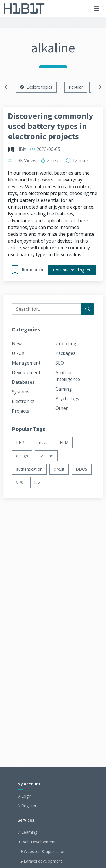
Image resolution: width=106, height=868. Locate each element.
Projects (20, 411)
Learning (29, 832)
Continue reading (72, 270)
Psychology (67, 398)
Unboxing (66, 344)
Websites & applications (46, 852)
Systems (21, 392)
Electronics (23, 401)
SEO (60, 363)
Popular (76, 87)
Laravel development (43, 861)
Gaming (64, 389)
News (18, 344)
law (38, 482)
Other (62, 408)
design (22, 456)
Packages (65, 353)
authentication (29, 469)
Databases (23, 382)
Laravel (42, 442)
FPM (64, 442)
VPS (20, 482)
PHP (20, 442)
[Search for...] (88, 309)
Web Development (39, 842)
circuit (59, 469)
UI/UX (18, 353)
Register (29, 806)
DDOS (82, 469)
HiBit (20, 149)
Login (27, 796)
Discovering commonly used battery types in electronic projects (51, 126)
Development (26, 372)
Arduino (46, 456)
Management (26, 363)
